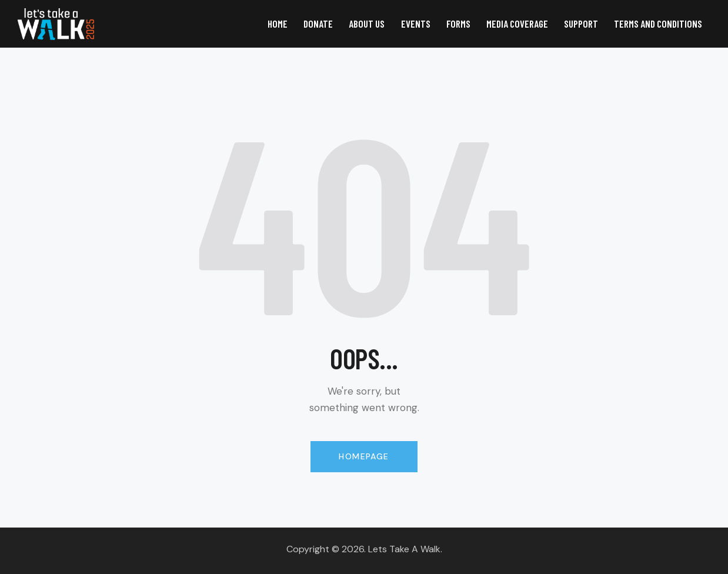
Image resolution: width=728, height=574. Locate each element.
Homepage (364, 456)
